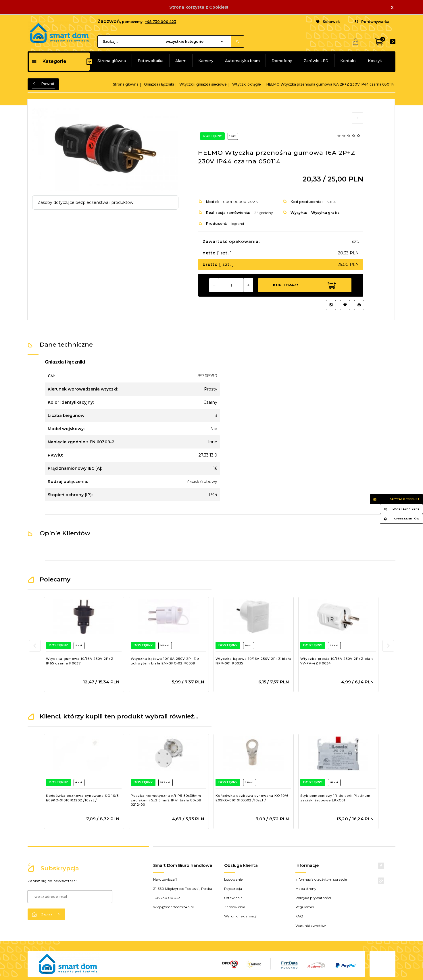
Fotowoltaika (151, 61)
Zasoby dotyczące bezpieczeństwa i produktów (85, 202)
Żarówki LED (316, 61)
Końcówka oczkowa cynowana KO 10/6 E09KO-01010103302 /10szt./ (252, 798)
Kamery (206, 61)
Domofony (282, 61)
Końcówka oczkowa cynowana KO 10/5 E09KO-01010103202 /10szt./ (82, 798)
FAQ (299, 916)
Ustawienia (233, 898)
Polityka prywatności (313, 898)
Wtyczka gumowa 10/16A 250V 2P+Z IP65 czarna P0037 (80, 661)
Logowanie (233, 879)
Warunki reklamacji (240, 916)
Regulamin (305, 907)
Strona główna (112, 61)
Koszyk (375, 61)
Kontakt (348, 61)
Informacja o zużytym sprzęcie (321, 879)
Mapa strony (306, 889)
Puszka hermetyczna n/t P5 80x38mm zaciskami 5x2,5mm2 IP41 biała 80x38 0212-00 (166, 800)
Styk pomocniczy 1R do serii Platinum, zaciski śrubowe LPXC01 (336, 798)
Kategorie (49, 61)
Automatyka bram (242, 61)
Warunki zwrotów (311, 926)
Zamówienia (235, 907)
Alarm (181, 61)
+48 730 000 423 (160, 22)
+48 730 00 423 (167, 898)
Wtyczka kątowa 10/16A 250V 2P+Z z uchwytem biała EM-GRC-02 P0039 (165, 661)
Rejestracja (233, 889)
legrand (238, 224)
